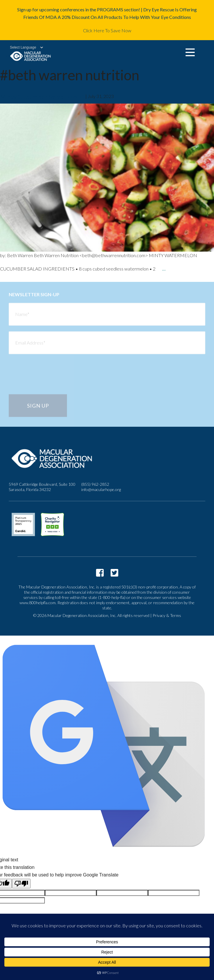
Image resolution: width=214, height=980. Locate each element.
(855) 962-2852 (95, 484)
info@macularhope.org (101, 489)
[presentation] (53, 378)
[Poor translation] (21, 884)
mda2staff (74, 96)
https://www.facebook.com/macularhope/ (100, 573)
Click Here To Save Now (107, 30)
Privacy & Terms (167, 615)
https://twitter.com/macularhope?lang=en (114, 573)
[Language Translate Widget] (23, 47)
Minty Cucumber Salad (32, 97)
